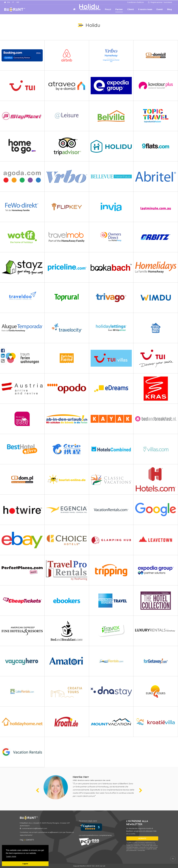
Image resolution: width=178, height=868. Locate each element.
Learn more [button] (11, 856)
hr (18, 2)
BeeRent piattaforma (90, 9)
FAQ (22, 840)
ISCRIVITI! (142, 838)
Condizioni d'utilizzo (136, 2)
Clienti (131, 9)
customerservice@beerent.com (34, 828)
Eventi (160, 9)
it (13, 2)
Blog (170, 9)
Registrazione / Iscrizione (160, 2)
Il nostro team (145, 9)
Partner (119, 9)
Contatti (30, 840)
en (8, 2)
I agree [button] (25, 864)
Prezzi (108, 9)
